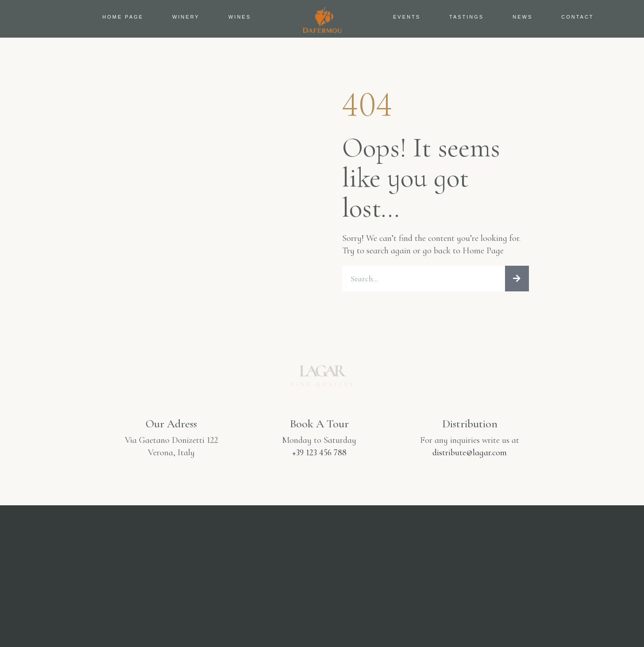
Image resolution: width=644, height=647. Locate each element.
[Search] (517, 280)
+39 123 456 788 (319, 455)
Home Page (123, 17)
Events (407, 17)
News (523, 17)
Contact (577, 17)
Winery (186, 17)
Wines (240, 17)
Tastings (467, 17)
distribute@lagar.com (470, 455)
